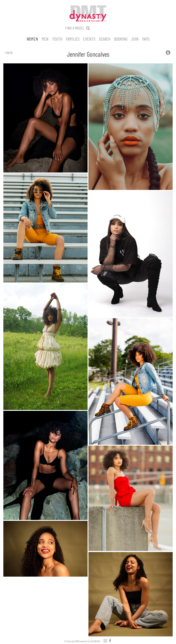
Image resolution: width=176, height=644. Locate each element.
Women (32, 39)
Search (105, 39)
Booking (121, 39)
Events (89, 39)
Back (9, 53)
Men (45, 39)
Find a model (75, 28)
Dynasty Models (88, 14)
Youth (57, 39)
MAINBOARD (95, 641)
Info (146, 39)
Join (135, 39)
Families (73, 39)
